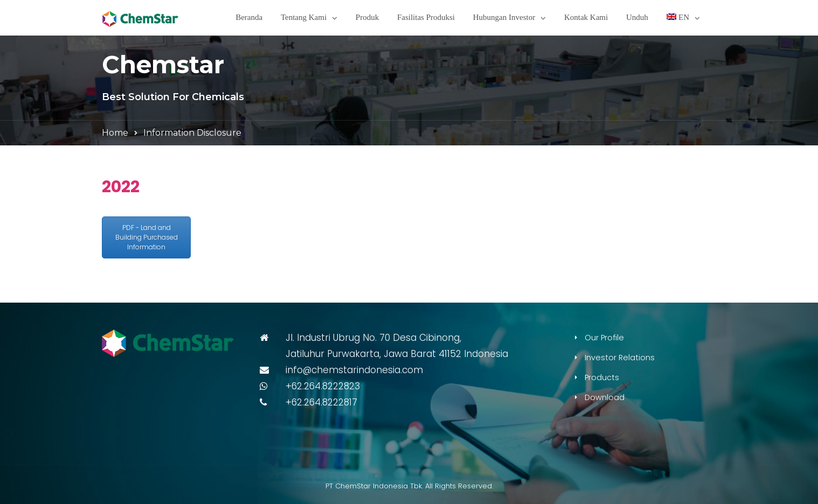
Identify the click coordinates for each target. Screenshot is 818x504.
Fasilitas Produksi (426, 17)
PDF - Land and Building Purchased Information (147, 237)
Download (605, 397)
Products (602, 377)
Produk (367, 17)
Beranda (249, 17)
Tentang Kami (304, 17)
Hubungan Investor (504, 17)
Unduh (637, 17)
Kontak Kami (586, 17)
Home (115, 133)
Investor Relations (620, 358)
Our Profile (604, 338)
